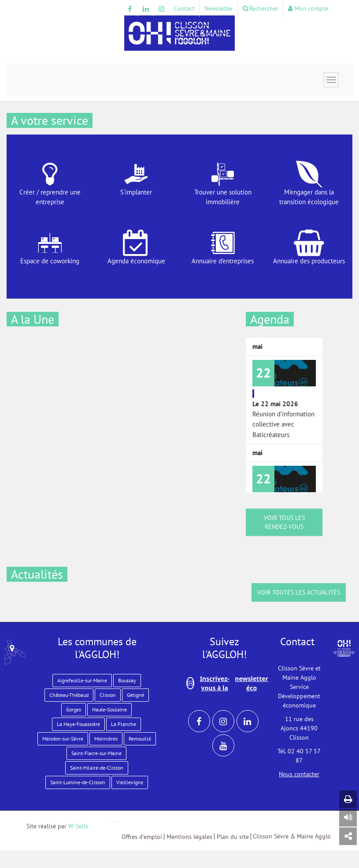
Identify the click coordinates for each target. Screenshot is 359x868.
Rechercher (261, 8)
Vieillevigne (130, 782)
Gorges (74, 709)
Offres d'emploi (142, 836)
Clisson (108, 695)
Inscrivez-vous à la (227, 683)
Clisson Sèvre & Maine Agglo (292, 836)
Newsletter (219, 8)
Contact (184, 8)
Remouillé (140, 739)
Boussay (127, 680)
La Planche (124, 724)
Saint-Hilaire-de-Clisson (97, 768)
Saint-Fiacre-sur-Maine (96, 753)
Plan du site (233, 836)
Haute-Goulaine (109, 709)
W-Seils (78, 826)
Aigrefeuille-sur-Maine (82, 680)
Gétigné (135, 695)
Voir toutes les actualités (299, 592)
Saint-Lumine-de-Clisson (78, 782)
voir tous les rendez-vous (284, 522)
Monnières (106, 739)
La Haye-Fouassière (78, 724)
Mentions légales (189, 836)
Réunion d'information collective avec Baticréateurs (284, 399)
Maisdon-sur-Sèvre (63, 739)
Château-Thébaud (69, 695)
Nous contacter (299, 774)
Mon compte (308, 8)
